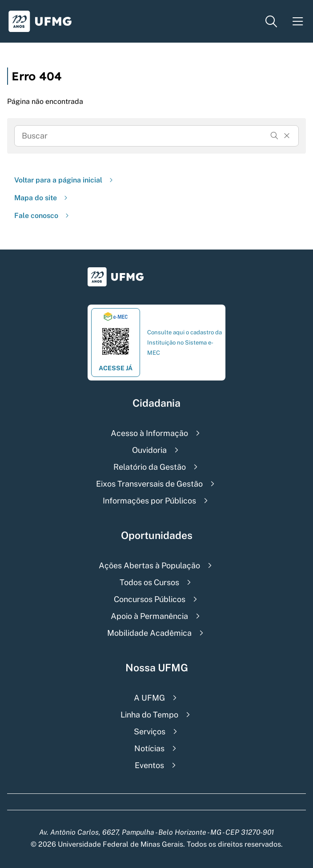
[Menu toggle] (298, 22)
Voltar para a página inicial (64, 180)
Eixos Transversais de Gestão (149, 484)
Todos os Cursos (149, 582)
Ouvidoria (149, 450)
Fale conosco (42, 216)
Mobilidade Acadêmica (149, 633)
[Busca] (144, 136)
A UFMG (149, 698)
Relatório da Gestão (150, 467)
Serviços (150, 731)
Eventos (149, 765)
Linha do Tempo (149, 715)
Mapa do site (42, 198)
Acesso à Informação (149, 433)
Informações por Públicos (149, 501)
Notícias (149, 748)
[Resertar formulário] (287, 136)
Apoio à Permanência (149, 616)
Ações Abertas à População (149, 565)
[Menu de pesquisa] (271, 22)
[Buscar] (274, 136)
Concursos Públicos (150, 599)
